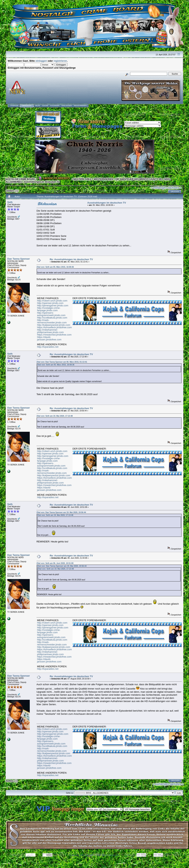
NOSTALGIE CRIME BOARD (20, 179)
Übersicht (27, 106)
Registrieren (80, 106)
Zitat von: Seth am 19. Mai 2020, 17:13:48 (55, 416)
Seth (10, 202)
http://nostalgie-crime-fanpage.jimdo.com (49, 309)
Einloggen (67, 106)
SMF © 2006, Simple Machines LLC (105, 855)
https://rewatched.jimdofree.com (54, 335)
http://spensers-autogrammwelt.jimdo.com (51, 314)
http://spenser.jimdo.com (50, 303)
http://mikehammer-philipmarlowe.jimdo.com (50, 331)
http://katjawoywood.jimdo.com (54, 325)
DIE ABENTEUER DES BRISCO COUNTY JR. (139, 179)
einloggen (41, 61)
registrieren (60, 61)
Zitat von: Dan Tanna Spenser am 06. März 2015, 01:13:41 (62, 362)
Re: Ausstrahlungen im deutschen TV (71, 259)
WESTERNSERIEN (103, 179)
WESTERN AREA (82, 179)
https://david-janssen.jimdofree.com (49, 338)
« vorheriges (159, 188)
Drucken (175, 192)
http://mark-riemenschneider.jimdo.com (52, 321)
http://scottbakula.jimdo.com (52, 318)
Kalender (55, 106)
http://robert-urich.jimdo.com (52, 301)
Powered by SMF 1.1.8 (79, 855)
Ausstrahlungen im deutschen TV (42, 182)
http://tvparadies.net (48, 347)
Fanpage (14, 106)
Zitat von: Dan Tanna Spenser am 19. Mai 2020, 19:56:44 (61, 512)
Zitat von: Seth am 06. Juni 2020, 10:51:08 (55, 563)
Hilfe (38, 106)
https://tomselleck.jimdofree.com (54, 327)
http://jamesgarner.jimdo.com (53, 306)
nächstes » (174, 188)
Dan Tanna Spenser (19, 259)
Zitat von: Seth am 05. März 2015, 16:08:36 (55, 267)
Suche (45, 106)
